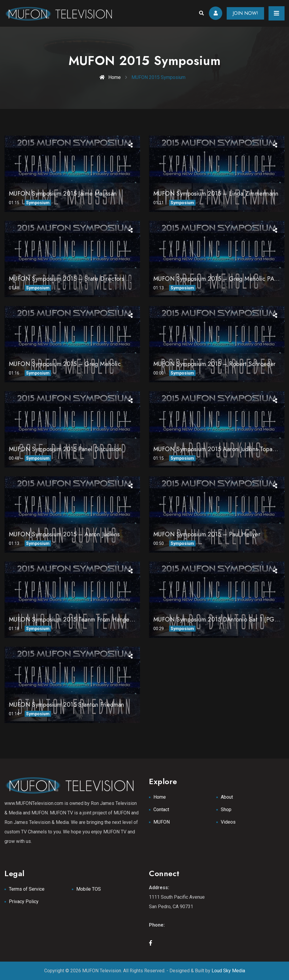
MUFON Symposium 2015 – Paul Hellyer (207, 534)
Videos (228, 822)
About (227, 797)
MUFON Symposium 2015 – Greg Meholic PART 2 (220, 279)
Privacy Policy (24, 901)
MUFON (162, 822)
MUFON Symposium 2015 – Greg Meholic (65, 364)
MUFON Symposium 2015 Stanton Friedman (67, 705)
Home (110, 77)
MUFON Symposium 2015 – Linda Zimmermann (216, 194)
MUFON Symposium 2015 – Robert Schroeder (215, 364)
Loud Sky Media (228, 971)
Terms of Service (27, 889)
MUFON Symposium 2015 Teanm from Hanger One (77, 620)
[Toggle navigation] (277, 13)
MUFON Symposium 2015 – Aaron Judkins (64, 534)
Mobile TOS (89, 889)
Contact (161, 809)
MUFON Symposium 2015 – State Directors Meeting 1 (81, 279)
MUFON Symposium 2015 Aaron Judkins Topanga (218, 449)
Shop (226, 809)
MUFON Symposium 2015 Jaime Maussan (63, 194)
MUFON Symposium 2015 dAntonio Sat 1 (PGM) (217, 620)
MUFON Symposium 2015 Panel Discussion (65, 449)
